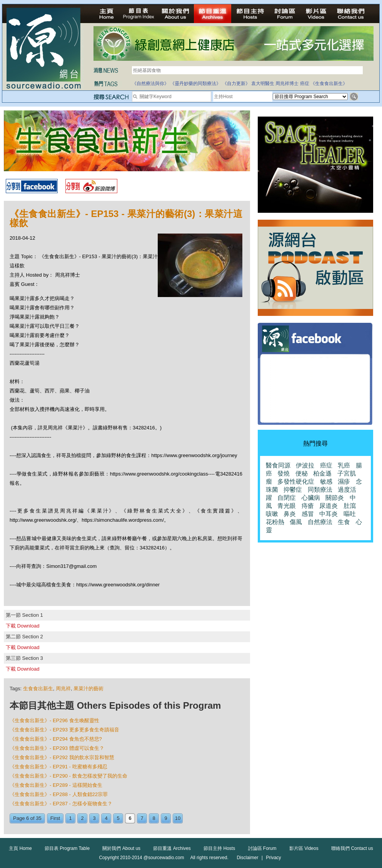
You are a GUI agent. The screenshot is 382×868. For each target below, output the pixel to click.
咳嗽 (272, 514)
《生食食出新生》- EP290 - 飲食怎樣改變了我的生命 (68, 776)
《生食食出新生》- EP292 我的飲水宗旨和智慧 (62, 757)
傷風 (296, 522)
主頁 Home (20, 848)
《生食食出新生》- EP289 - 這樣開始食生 (56, 785)
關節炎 (335, 498)
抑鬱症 (293, 490)
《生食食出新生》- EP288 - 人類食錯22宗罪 (59, 794)
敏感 (326, 482)
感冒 (308, 514)
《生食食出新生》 (329, 83)
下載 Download (23, 626)
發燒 (284, 473)
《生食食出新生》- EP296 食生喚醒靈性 (54, 720)
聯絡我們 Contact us (352, 848)
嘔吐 (350, 514)
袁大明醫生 (263, 83)
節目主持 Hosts (219, 848)
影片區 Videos (304, 848)
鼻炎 (290, 514)
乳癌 (344, 465)
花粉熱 (275, 522)
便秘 (302, 473)
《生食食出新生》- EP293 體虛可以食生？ (57, 748)
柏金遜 (322, 473)
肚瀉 (350, 506)
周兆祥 (63, 689)
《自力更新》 (236, 83)
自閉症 (287, 498)
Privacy (273, 858)
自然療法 (320, 522)
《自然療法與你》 (150, 83)
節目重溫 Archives (172, 848)
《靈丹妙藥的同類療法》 (195, 83)
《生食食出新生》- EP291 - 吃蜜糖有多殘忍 (58, 767)
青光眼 (287, 506)
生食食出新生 (38, 689)
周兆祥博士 (287, 83)
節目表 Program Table (67, 848)
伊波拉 (305, 465)
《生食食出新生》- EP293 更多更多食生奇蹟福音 (64, 730)
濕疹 (344, 482)
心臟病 (311, 498)
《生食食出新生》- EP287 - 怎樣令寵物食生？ (61, 804)
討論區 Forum (262, 848)
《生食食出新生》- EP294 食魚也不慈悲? (56, 739)
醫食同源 (278, 465)
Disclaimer (247, 858)
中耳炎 (329, 514)
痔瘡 (308, 506)
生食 (344, 522)
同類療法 (320, 490)
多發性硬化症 (296, 482)
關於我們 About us (121, 848)
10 (178, 818)
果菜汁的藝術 (88, 689)
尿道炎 (329, 506)
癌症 (305, 83)
